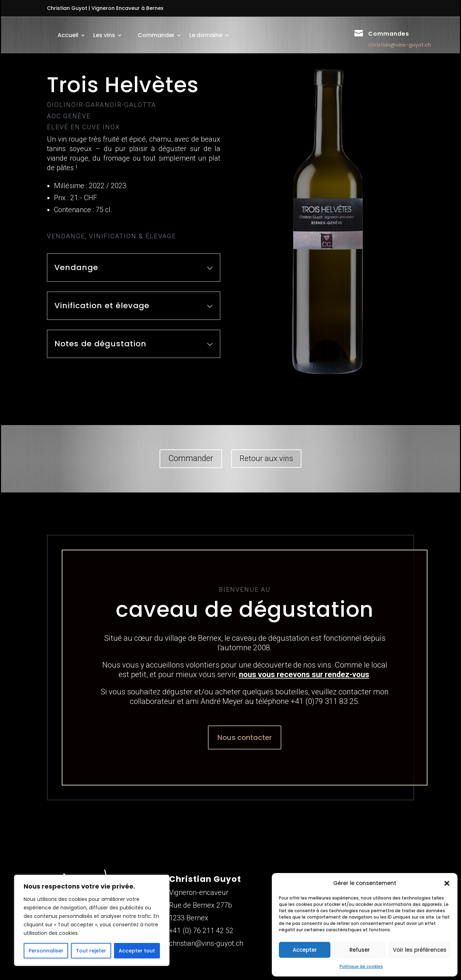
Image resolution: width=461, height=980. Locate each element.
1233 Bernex (189, 918)
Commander (156, 35)
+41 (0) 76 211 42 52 (201, 931)
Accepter (305, 950)
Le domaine (206, 35)
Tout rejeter (91, 951)
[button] (447, 883)
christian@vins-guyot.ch (400, 45)
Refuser (360, 950)
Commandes (389, 34)
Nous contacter (245, 737)
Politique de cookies (361, 966)
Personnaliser (46, 951)
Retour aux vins (266, 458)
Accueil (68, 35)
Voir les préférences (420, 950)
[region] (92, 920)
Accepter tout (137, 951)
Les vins (104, 35)
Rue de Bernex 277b (200, 905)
